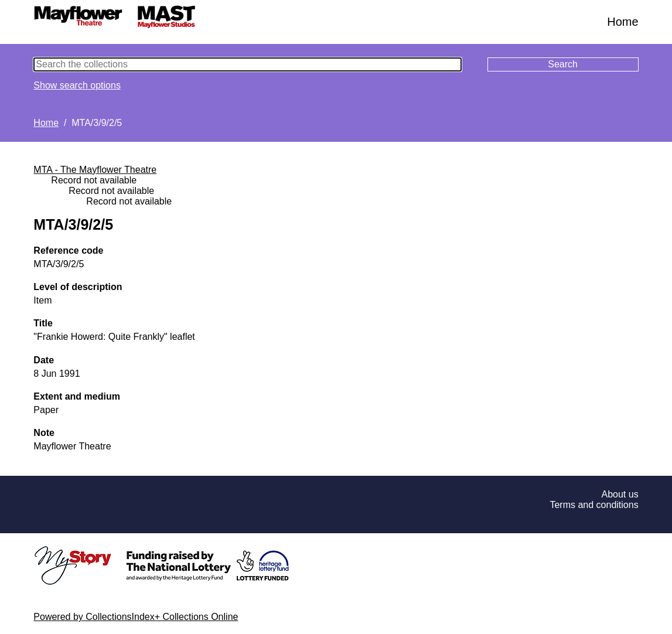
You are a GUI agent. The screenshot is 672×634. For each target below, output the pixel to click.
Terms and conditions (594, 505)
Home (622, 22)
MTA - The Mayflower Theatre (95, 170)
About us (620, 494)
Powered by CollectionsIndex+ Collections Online (136, 617)
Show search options (77, 85)
